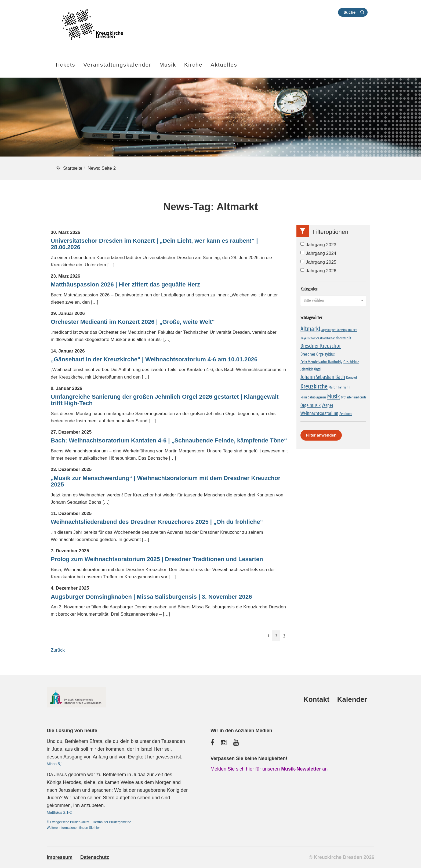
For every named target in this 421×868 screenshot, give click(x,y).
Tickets (65, 65)
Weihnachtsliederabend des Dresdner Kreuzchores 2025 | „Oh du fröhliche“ (157, 522)
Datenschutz (95, 857)
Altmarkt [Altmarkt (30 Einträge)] (310, 329)
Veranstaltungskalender (117, 65)
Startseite (73, 168)
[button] (333, 300)
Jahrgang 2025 (318, 262)
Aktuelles (224, 65)
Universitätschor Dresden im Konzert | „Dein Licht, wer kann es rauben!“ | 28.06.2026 (154, 244)
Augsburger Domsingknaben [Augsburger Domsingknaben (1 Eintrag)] (339, 330)
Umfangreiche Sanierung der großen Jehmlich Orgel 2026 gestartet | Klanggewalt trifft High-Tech (165, 400)
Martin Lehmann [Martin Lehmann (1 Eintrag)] (340, 387)
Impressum (60, 857)
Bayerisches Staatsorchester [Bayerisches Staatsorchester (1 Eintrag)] (318, 338)
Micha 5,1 (55, 764)
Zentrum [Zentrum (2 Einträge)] (346, 414)
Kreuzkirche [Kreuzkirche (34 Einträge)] (314, 386)
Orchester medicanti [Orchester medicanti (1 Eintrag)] (353, 397)
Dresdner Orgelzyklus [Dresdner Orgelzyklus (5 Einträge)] (318, 354)
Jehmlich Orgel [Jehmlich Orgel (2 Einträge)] (311, 369)
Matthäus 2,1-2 (59, 812)
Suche (349, 12)
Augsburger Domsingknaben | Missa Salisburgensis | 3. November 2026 (151, 597)
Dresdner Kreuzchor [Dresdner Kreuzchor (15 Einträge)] (321, 346)
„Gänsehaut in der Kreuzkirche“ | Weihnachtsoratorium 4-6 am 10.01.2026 (154, 359)
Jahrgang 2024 (318, 253)
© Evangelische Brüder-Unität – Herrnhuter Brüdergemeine (89, 822)
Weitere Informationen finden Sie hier (73, 828)
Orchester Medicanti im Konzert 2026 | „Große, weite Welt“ (133, 322)
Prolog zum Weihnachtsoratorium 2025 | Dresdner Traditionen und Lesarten (157, 559)
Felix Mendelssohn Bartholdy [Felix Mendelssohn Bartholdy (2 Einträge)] (321, 362)
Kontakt (316, 699)
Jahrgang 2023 (318, 245)
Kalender (352, 699)
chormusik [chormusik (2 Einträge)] (343, 338)
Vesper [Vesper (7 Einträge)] (327, 405)
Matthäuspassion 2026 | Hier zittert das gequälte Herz (125, 285)
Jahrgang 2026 (318, 271)
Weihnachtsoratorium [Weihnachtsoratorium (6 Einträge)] (319, 413)
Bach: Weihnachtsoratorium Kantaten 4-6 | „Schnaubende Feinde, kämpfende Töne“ (169, 441)
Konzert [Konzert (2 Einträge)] (352, 377)
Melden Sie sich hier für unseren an (269, 769)
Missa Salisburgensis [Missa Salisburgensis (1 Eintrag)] (313, 397)
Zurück (58, 650)
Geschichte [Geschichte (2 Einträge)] (351, 362)
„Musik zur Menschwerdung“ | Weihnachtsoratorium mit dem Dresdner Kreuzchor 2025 (166, 481)
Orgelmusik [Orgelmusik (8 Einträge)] (311, 405)
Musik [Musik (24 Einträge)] (333, 396)
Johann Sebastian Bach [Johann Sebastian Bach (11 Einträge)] (323, 377)
